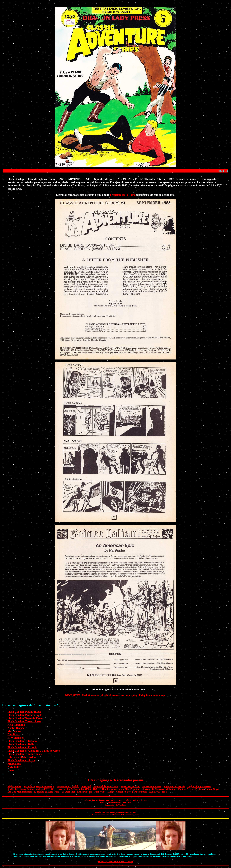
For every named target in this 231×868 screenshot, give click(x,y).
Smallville (13, 789)
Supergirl (86, 786)
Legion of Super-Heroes (199, 786)
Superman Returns (152, 786)
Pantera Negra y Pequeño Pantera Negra (199, 789)
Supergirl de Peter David (106, 786)
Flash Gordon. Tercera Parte (24, 721)
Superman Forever (130, 786)
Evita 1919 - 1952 (158, 792)
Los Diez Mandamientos (20, 792)
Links (11, 770)
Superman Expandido (68, 786)
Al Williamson (16, 738)
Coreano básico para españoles (132, 792)
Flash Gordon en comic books (25, 754)
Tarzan (146, 789)
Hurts (111, 792)
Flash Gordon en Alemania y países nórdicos (34, 751)
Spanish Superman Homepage (39, 786)
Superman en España (174, 786)
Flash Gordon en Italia (21, 744)
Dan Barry (14, 734)
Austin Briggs (16, 728)
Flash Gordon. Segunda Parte (25, 718)
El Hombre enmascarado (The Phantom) (120, 789)
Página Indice (14, 786)
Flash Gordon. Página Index (24, 712)
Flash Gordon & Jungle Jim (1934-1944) (77, 789)
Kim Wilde (100, 792)
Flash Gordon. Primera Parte (25, 715)
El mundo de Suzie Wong (47, 792)
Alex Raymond (16, 725)
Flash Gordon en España (22, 741)
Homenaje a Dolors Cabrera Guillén (115, 861)
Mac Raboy (14, 731)
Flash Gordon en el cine (21, 760)
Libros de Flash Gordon (22, 757)
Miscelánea (14, 764)
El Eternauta (68, 792)
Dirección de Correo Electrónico (126, 815)
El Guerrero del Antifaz (164, 789)
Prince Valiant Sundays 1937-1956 (37, 789)
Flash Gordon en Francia (22, 747)
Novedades (14, 767)
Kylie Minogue (85, 792)
